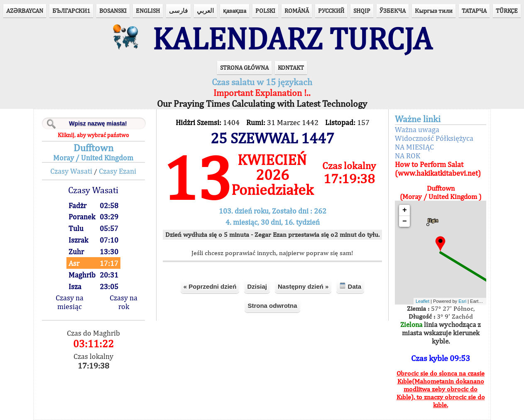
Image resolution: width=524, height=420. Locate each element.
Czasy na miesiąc (70, 302)
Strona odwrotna (272, 306)
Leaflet (422, 301)
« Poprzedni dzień (210, 286)
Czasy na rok (124, 302)
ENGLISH (148, 11)
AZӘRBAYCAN (25, 11)
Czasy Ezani (118, 171)
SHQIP (362, 11)
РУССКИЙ (331, 11)
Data (350, 286)
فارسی (178, 11)
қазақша (235, 11)
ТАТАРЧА (474, 11)
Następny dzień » (303, 286)
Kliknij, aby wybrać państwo (93, 135)
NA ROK (408, 156)
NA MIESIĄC (414, 147)
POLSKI (265, 11)
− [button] (405, 221)
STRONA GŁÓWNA (244, 68)
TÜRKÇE (507, 11)
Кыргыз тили (434, 11)
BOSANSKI (113, 11)
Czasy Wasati (71, 171)
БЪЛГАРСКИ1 (71, 11)
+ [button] (405, 210)
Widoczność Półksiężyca (434, 138)
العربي (205, 11)
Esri (462, 301)
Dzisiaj (257, 286)
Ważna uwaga (417, 129)
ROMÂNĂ (297, 11)
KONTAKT (291, 68)
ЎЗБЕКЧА (393, 11)
